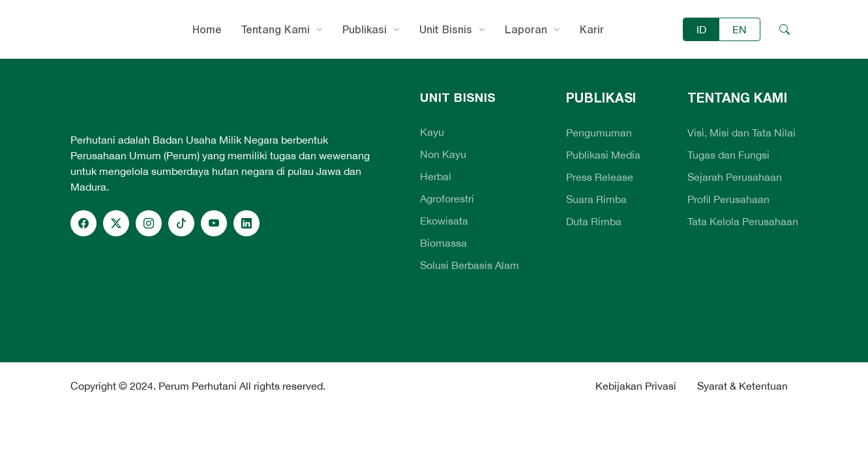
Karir (592, 29)
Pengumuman (599, 133)
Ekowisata (444, 221)
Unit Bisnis (446, 29)
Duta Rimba (594, 221)
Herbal (436, 176)
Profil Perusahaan (728, 199)
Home (207, 29)
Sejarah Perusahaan (735, 177)
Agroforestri (447, 198)
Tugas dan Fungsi (728, 155)
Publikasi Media (603, 155)
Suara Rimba (596, 199)
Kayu (432, 132)
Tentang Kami (276, 29)
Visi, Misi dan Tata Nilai (741, 133)
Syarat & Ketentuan (742, 386)
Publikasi (365, 29)
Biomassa (443, 243)
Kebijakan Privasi (636, 386)
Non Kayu (443, 154)
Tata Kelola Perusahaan (743, 221)
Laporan (526, 29)
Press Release (600, 177)
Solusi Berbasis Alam (470, 265)
